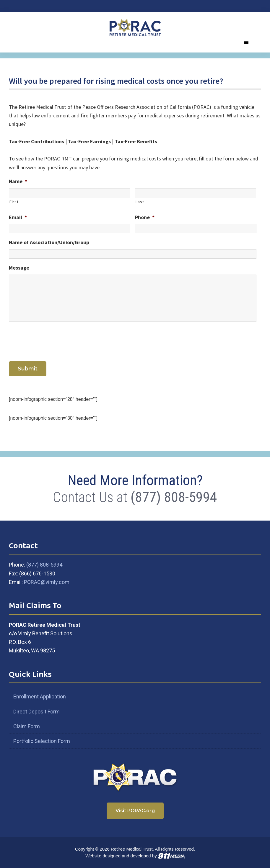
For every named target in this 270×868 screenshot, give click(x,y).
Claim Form (27, 726)
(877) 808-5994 (174, 497)
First (14, 202)
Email (18, 217)
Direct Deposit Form (36, 712)
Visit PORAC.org (135, 811)
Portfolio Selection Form (42, 741)
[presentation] (54, 340)
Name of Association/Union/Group (49, 242)
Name (18, 181)
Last (140, 202)
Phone (145, 217)
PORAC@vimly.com (47, 582)
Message (19, 268)
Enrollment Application (40, 696)
